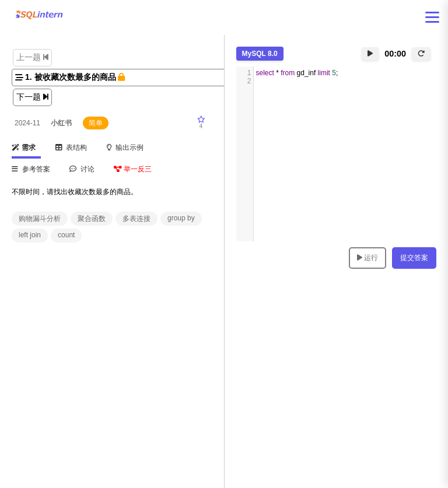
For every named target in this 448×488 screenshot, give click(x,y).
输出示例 (125, 148)
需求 (24, 148)
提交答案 (414, 258)
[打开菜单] (432, 17)
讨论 (82, 169)
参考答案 (31, 169)
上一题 (32, 57)
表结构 (71, 148)
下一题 (32, 97)
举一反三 (133, 169)
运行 (367, 258)
